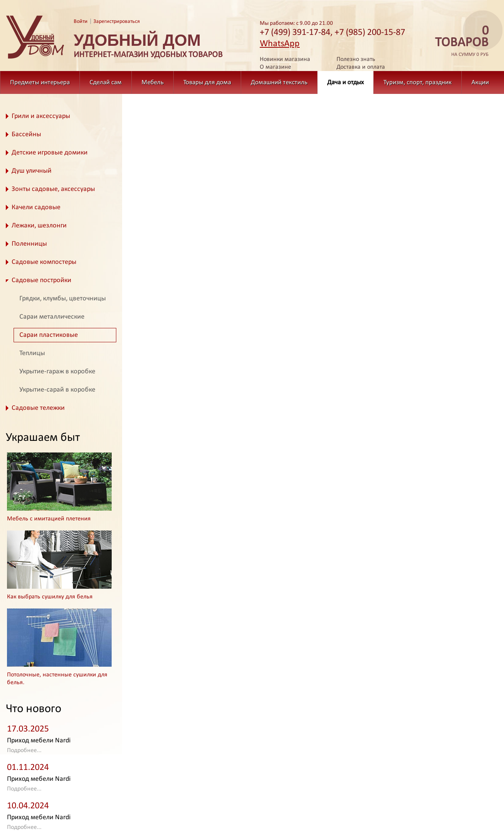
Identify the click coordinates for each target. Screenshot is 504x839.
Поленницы (29, 244)
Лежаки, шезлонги (39, 226)
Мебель (153, 82)
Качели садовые (36, 207)
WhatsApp (280, 44)
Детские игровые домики (50, 153)
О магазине (275, 67)
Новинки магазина (285, 59)
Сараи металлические (52, 317)
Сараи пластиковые (49, 335)
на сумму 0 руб (459, 41)
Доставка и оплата (361, 67)
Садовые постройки (41, 280)
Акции (480, 82)
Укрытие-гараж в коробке (57, 372)
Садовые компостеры (44, 262)
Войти (81, 22)
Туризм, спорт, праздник (418, 82)
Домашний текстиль (279, 82)
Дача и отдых (345, 82)
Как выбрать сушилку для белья (50, 597)
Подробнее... (24, 751)
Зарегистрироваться (117, 22)
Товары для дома (207, 82)
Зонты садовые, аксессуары (53, 189)
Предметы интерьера (40, 82)
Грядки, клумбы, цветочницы (63, 299)
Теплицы (32, 353)
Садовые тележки (38, 408)
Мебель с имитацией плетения (49, 519)
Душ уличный (32, 171)
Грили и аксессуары (41, 116)
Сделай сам (106, 82)
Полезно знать (356, 59)
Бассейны (26, 134)
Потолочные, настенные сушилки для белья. (57, 679)
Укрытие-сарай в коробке (57, 390)
